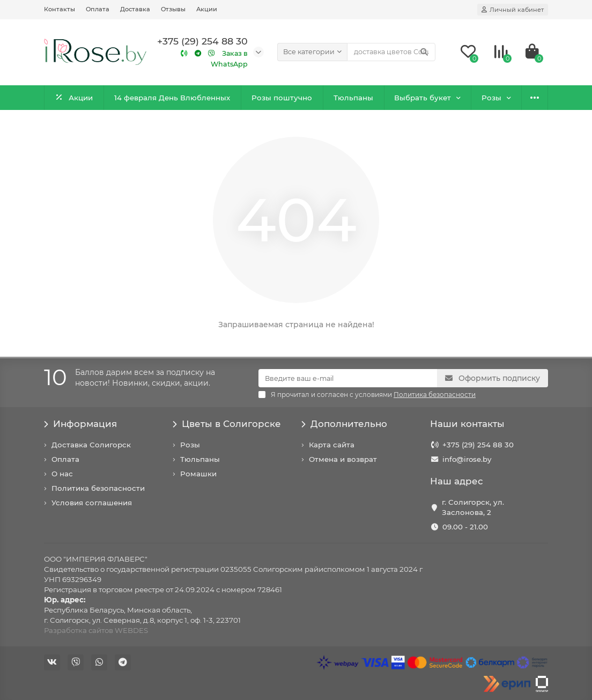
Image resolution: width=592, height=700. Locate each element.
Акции (207, 9)
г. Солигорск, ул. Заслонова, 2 (473, 507)
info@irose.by (467, 459)
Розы (491, 98)
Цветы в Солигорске (227, 424)
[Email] (348, 378)
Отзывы (173, 9)
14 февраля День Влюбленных (172, 98)
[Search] (391, 52)
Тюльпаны (353, 98)
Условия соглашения (92, 503)
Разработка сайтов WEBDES (96, 630)
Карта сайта (332, 445)
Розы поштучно (282, 98)
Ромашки (198, 474)
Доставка (135, 9)
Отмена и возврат (343, 459)
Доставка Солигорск (91, 445)
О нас (62, 474)
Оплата (98, 9)
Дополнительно (344, 424)
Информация (80, 424)
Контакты (60, 9)
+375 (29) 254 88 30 (478, 445)
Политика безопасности (98, 488)
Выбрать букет (423, 98)
